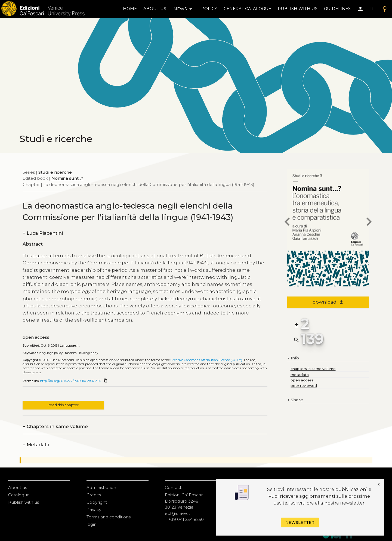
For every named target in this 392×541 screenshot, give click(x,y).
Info (293, 358)
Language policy (51, 353)
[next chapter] (369, 223)
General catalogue (247, 9)
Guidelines (337, 9)
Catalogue (19, 495)
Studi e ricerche (55, 172)
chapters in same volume (313, 369)
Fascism (71, 353)
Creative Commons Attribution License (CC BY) (206, 360)
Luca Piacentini (43, 233)
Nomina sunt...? (67, 178)
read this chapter (64, 405)
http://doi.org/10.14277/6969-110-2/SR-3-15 (70, 381)
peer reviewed (304, 386)
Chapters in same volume (55, 427)
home (130, 9)
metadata (300, 375)
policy (209, 9)
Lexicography (89, 353)
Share (295, 400)
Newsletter (300, 522)
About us (155, 9)
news (184, 9)
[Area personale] (360, 9)
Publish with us (298, 9)
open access (36, 337)
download (328, 302)
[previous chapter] (287, 223)
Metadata (36, 445)
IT (372, 9)
